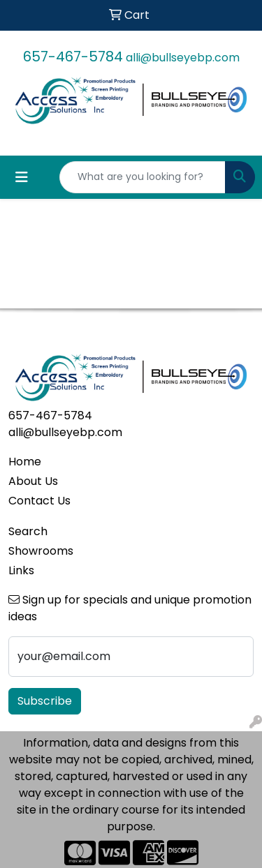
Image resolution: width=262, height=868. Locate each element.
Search (28, 531)
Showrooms (41, 551)
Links (21, 570)
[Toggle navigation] (22, 177)
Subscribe (45, 701)
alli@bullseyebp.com (183, 58)
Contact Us (39, 501)
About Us (33, 481)
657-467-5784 (73, 57)
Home (25, 462)
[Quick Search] (143, 177)
